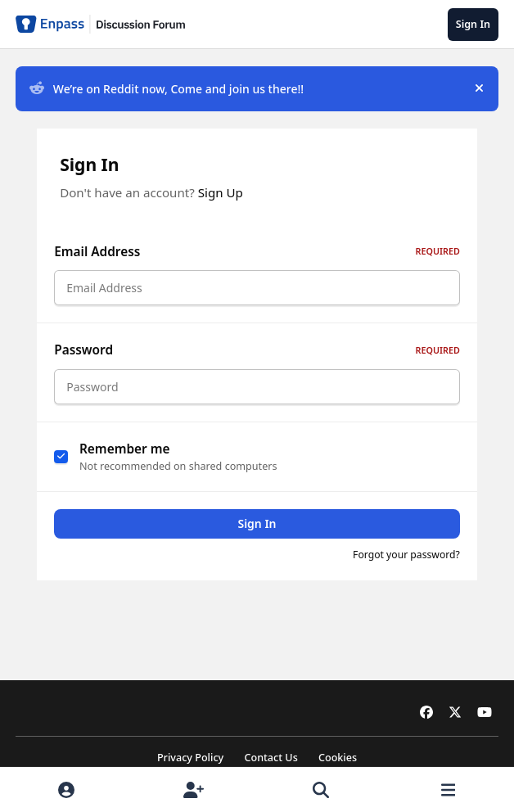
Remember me (125, 458)
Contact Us (271, 758)
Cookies (338, 758)
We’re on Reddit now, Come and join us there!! (167, 89)
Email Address (257, 252)
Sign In (257, 533)
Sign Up (221, 192)
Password (257, 355)
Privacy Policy (190, 758)
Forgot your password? (406, 564)
